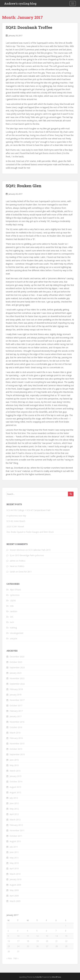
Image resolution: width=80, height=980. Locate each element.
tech (12, 622)
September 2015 (17, 754)
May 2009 (14, 890)
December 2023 (17, 657)
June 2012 (14, 803)
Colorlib (38, 977)
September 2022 (17, 684)
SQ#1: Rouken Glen (24, 186)
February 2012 (16, 825)
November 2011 (17, 830)
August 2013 (15, 787)
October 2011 (16, 836)
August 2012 (15, 792)
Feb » (16, 958)
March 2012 (15, 820)
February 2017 (16, 711)
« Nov (9, 958)
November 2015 (17, 744)
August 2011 (15, 841)
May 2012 (14, 809)
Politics (22, 561)
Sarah (12, 572)
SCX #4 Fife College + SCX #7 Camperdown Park (28, 510)
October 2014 (16, 782)
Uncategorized (17, 633)
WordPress (56, 977)
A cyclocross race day (16, 516)
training (13, 628)
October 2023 (16, 662)
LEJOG (13, 600)
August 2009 (15, 885)
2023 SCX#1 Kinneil (15, 526)
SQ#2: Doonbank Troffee (29, 27)
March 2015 (15, 771)
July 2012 (14, 798)
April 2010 (14, 868)
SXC (12, 617)
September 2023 (17, 667)
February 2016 (16, 738)
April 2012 (14, 814)
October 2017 (16, 706)
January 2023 (16, 673)
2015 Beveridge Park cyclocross (29, 555)
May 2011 (14, 858)
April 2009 (14, 896)
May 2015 (14, 765)
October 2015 (16, 749)
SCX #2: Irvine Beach (16, 521)
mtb (12, 606)
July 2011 (14, 847)
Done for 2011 (25, 572)
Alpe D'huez (15, 590)
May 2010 (14, 863)
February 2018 (16, 689)
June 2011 (14, 852)
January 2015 (16, 776)
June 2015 (14, 760)
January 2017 (16, 716)
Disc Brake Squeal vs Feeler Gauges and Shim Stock (30, 532)
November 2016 (17, 722)
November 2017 (17, 700)
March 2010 (15, 874)
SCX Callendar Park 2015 (39, 550)
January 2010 (16, 879)
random (14, 611)
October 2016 (16, 727)
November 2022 (17, 678)
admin (13, 561)
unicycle (14, 638)
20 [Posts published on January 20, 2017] (47, 941)
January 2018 (16, 695)
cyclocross (15, 595)
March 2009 (15, 901)
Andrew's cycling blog (20, 3)
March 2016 (15, 733)
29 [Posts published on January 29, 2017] (66, 946)
